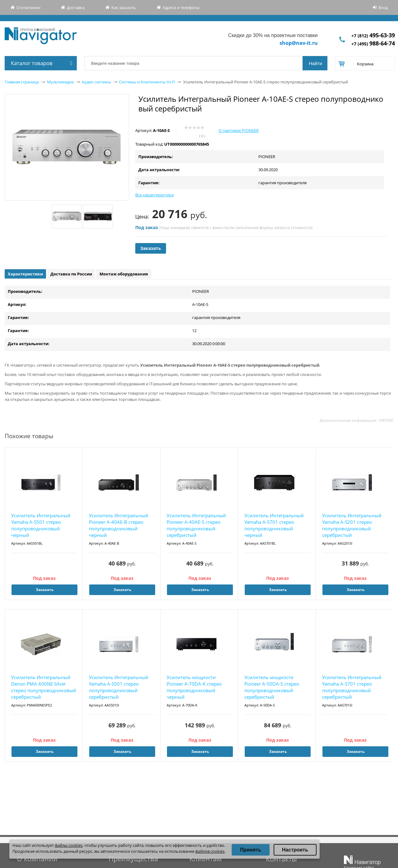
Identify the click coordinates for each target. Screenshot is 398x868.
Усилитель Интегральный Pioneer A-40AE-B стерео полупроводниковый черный (119, 525)
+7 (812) (373, 36)
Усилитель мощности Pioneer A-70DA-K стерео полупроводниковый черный (194, 687)
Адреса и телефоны (181, 7)
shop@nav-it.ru (299, 43)
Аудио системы (96, 82)
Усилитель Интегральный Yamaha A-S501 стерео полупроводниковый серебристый (119, 687)
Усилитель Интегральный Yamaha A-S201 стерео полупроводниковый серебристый (352, 525)
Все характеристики (155, 195)
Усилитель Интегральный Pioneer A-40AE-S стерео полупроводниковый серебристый (196, 525)
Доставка (76, 7)
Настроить (295, 850)
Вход (383, 7)
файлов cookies (210, 851)
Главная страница (22, 82)
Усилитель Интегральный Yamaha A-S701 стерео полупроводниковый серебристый (352, 687)
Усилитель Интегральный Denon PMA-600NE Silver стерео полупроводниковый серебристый (44, 687)
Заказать (151, 248)
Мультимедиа (60, 82)
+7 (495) (373, 44)
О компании (28, 7)
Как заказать (124, 7)
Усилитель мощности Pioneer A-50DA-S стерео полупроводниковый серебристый (272, 687)
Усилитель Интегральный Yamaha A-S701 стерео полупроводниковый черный (274, 525)
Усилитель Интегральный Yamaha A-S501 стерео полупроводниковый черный (41, 525)
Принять (251, 850)
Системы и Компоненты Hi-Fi (147, 82)
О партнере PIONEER (239, 130)
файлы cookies (69, 845)
